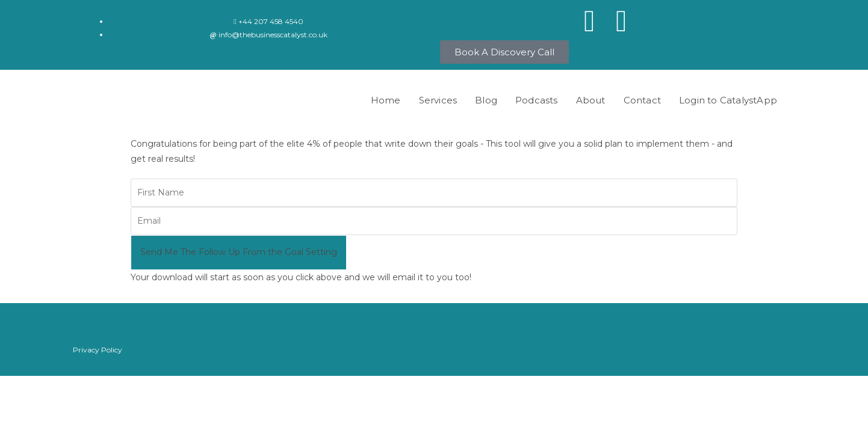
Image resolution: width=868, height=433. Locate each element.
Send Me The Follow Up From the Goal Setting (239, 252)
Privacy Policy (98, 350)
